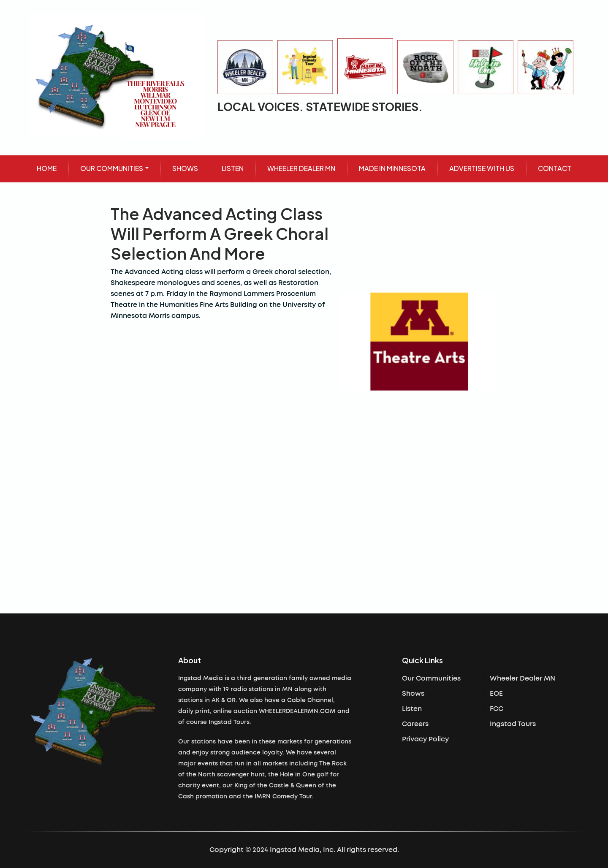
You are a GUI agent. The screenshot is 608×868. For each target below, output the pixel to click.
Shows (413, 694)
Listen (412, 709)
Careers (415, 724)
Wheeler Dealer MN (522, 678)
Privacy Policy (425, 739)
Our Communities (431, 678)
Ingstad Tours (513, 724)
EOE (496, 694)
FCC (497, 709)
